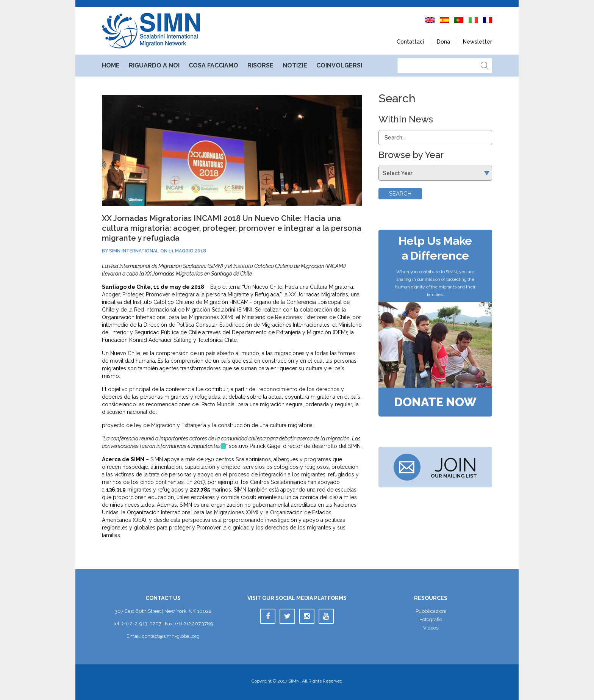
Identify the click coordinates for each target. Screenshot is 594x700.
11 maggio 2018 (187, 251)
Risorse (260, 65)
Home (111, 65)
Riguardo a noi (154, 65)
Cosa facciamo (213, 65)
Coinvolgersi (339, 65)
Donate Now (435, 402)
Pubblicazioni (431, 611)
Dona (443, 42)
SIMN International (134, 251)
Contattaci (410, 42)
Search (400, 194)
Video (431, 628)
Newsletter (478, 42)
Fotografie (431, 619)
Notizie (295, 65)
